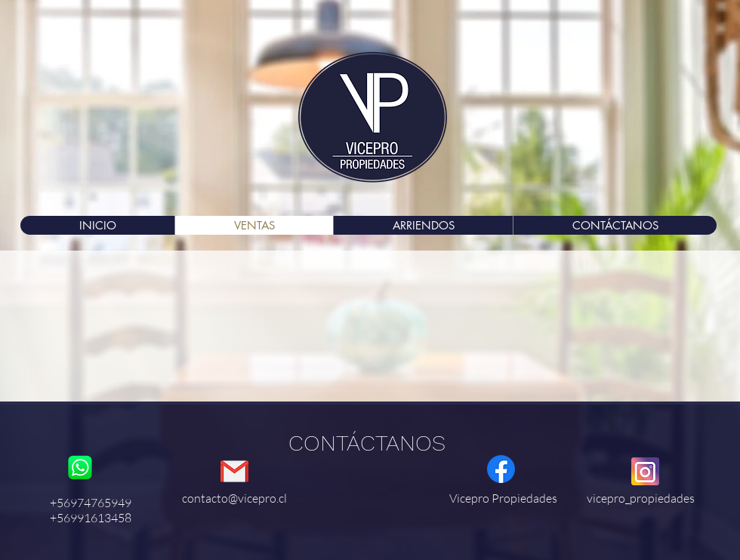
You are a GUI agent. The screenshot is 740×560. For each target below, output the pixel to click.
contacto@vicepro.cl (234, 498)
